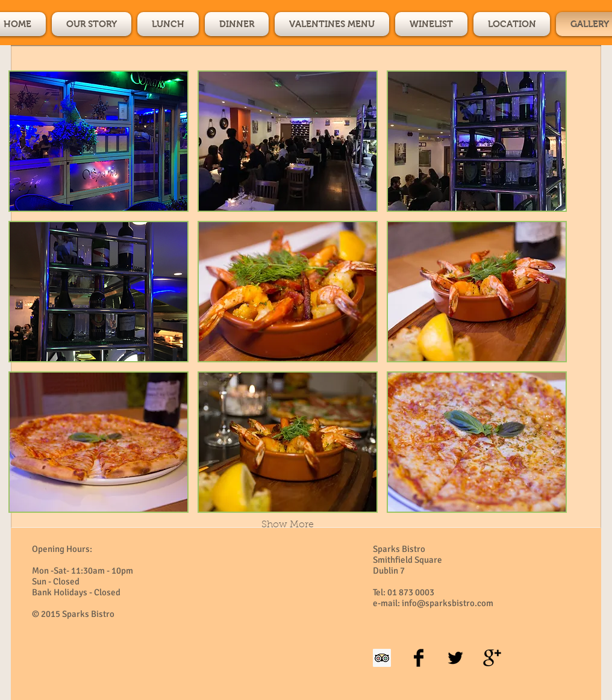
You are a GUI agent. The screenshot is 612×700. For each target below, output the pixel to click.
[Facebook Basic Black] (419, 658)
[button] (98, 141)
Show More (288, 525)
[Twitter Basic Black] (455, 658)
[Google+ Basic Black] (492, 658)
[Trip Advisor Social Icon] (382, 658)
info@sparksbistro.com (448, 603)
